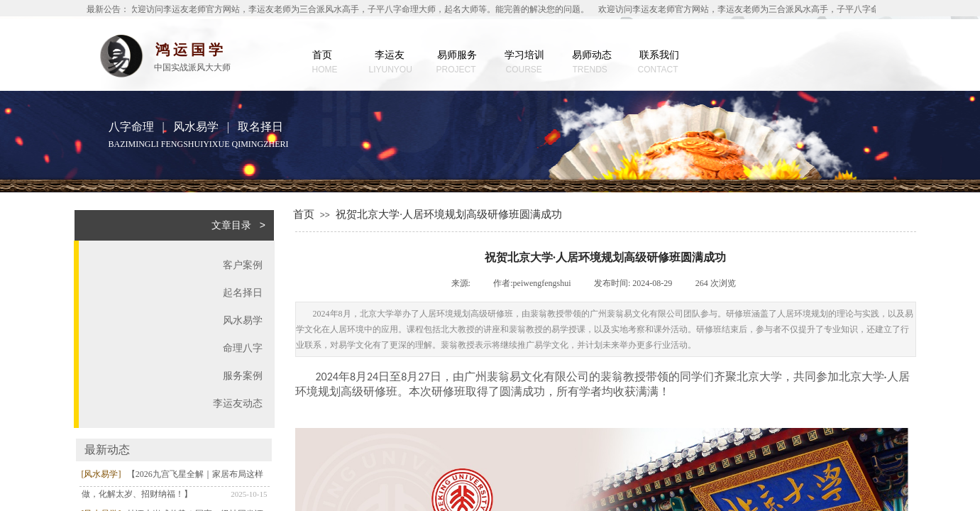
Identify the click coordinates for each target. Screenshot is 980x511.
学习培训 (524, 55)
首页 (322, 55)
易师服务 (457, 55)
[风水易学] (101, 474)
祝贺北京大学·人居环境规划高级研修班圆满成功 (449, 214)
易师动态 (592, 55)
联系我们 (659, 55)
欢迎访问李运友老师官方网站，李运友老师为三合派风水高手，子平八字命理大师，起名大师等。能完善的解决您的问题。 (360, 9)
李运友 (390, 55)
